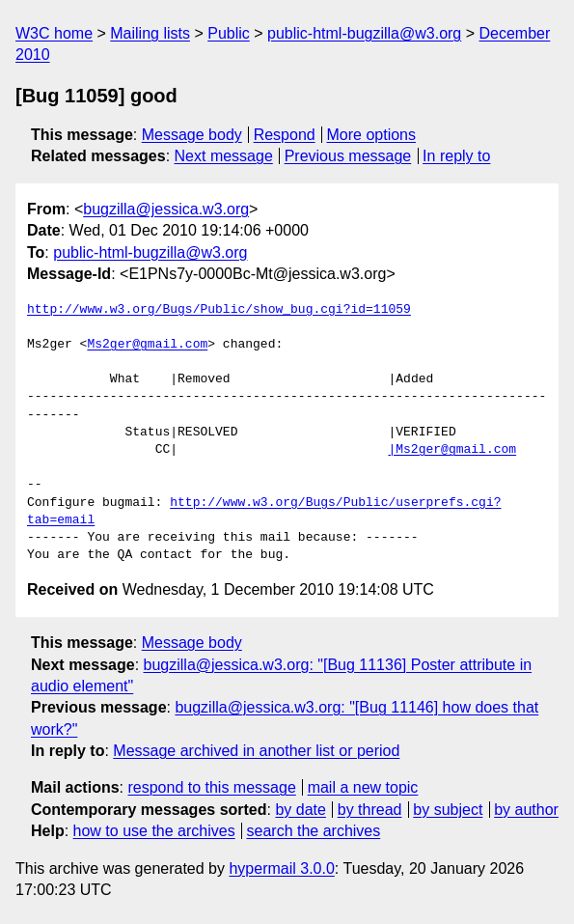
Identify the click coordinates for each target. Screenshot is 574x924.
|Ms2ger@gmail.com (452, 450)
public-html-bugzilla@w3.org (364, 33)
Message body (192, 135)
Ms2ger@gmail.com (147, 345)
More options (372, 135)
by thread (370, 810)
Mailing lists (150, 33)
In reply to (456, 156)
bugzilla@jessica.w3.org (166, 209)
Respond (285, 135)
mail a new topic (363, 787)
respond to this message (211, 787)
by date (300, 810)
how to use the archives (154, 831)
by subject (448, 810)
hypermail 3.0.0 (281, 868)
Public (229, 33)
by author (526, 810)
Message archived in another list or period (256, 751)
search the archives (314, 831)
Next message (224, 156)
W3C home (54, 33)
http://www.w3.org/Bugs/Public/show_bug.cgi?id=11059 (219, 310)
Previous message (348, 156)
